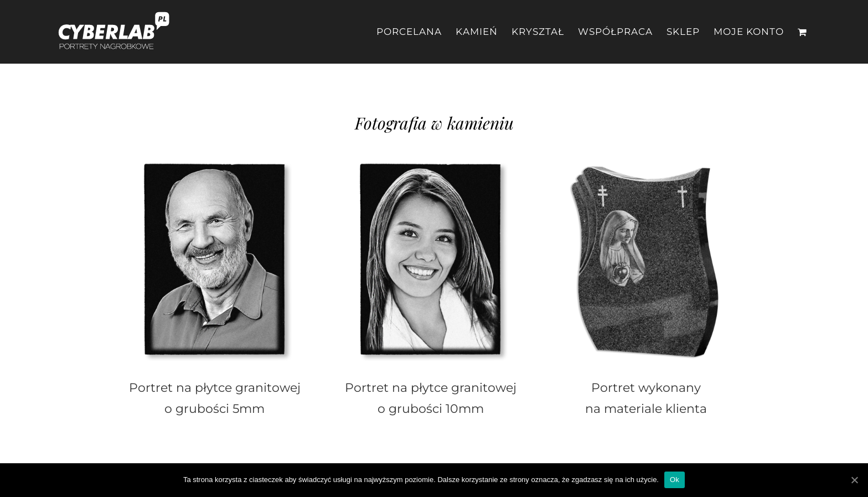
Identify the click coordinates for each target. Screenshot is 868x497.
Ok (675, 480)
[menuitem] (416, 32)
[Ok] (854, 480)
